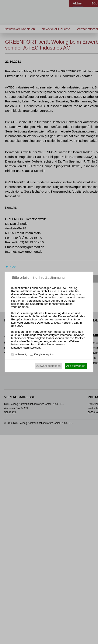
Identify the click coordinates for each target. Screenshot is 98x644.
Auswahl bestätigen (48, 366)
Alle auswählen (76, 366)
